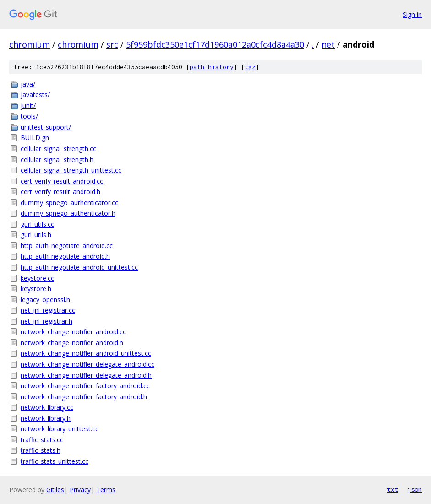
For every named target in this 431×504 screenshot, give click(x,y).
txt (393, 489)
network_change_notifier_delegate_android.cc (87, 364)
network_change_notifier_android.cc (73, 332)
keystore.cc (37, 278)
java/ (28, 84)
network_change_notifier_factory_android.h (84, 397)
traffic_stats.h (41, 450)
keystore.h (36, 289)
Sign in (412, 14)
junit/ (28, 106)
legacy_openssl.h (45, 300)
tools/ (29, 116)
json (415, 489)
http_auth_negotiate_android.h (65, 256)
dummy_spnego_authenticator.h (68, 213)
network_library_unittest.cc (60, 429)
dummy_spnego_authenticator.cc (69, 203)
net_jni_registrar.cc (48, 310)
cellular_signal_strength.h (57, 160)
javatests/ (35, 95)
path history (212, 67)
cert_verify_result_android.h (60, 192)
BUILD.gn (35, 138)
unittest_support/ (46, 127)
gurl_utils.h (36, 235)
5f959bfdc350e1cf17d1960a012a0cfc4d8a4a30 (215, 44)
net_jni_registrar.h (46, 321)
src (112, 44)
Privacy (80, 490)
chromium (30, 44)
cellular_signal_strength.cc (58, 149)
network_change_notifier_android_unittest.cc (86, 353)
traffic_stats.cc (42, 440)
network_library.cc (47, 407)
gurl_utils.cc (37, 224)
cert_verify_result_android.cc (62, 181)
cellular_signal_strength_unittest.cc (71, 170)
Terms (106, 490)
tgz (250, 67)
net (328, 44)
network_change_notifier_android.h (72, 343)
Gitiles (55, 490)
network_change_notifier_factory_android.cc (85, 386)
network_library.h (46, 418)
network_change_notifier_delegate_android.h (86, 375)
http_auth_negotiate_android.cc (67, 246)
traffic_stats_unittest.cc (55, 461)
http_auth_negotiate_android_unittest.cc (79, 267)
